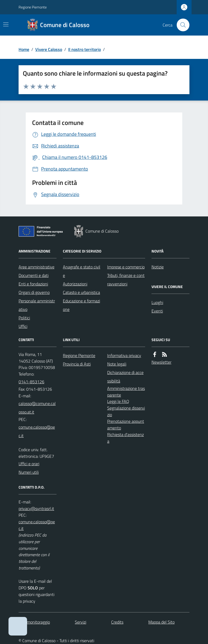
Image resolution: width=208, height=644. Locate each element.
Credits (117, 622)
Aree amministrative (36, 267)
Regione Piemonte (33, 7)
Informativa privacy (124, 355)
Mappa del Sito (161, 622)
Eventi (157, 311)
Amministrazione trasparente (126, 392)
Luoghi (157, 302)
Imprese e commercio (126, 267)
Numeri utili (29, 472)
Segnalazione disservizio (126, 411)
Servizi (81, 622)
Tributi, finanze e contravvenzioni (126, 280)
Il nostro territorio (84, 49)
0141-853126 (31, 382)
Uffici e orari (29, 464)
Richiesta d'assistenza (125, 438)
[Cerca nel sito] (181, 25)
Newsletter (161, 362)
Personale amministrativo (37, 305)
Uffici (23, 326)
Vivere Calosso (49, 49)
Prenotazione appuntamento (126, 425)
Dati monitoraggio (34, 622)
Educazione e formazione (81, 305)
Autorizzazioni (75, 284)
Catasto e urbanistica (81, 292)
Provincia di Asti (77, 364)
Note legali (117, 364)
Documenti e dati (34, 275)
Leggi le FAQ (118, 401)
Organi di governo (34, 292)
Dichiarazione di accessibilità (125, 377)
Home (24, 49)
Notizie (158, 267)
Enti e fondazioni (33, 284)
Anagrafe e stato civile (82, 271)
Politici (24, 318)
